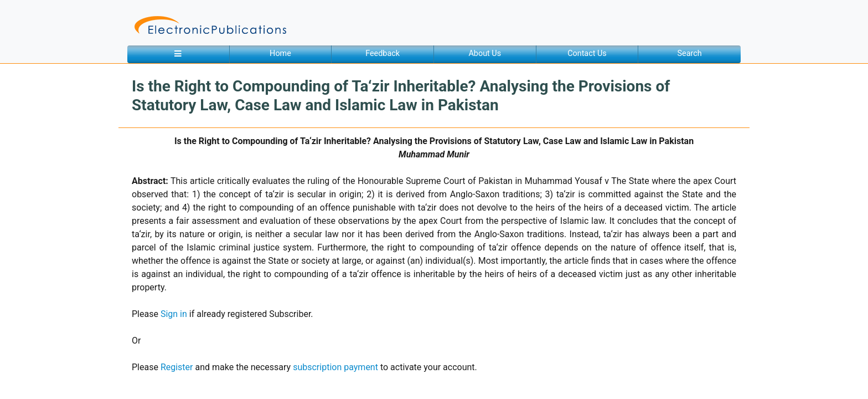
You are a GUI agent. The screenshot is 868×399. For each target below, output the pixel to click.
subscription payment (335, 367)
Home (280, 53)
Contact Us (587, 53)
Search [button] (690, 53)
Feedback (383, 53)
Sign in (174, 314)
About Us (485, 53)
